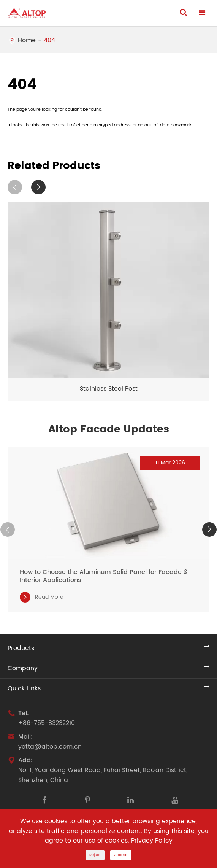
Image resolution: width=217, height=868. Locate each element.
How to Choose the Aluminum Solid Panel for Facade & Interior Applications (104, 576)
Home (27, 40)
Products (21, 648)
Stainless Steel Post (109, 389)
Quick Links (24, 688)
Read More (42, 597)
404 (49, 40)
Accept (121, 855)
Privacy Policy (152, 841)
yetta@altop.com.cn (50, 749)
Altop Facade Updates (109, 429)
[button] (15, 187)
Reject (95, 855)
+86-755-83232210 (47, 725)
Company (23, 668)
